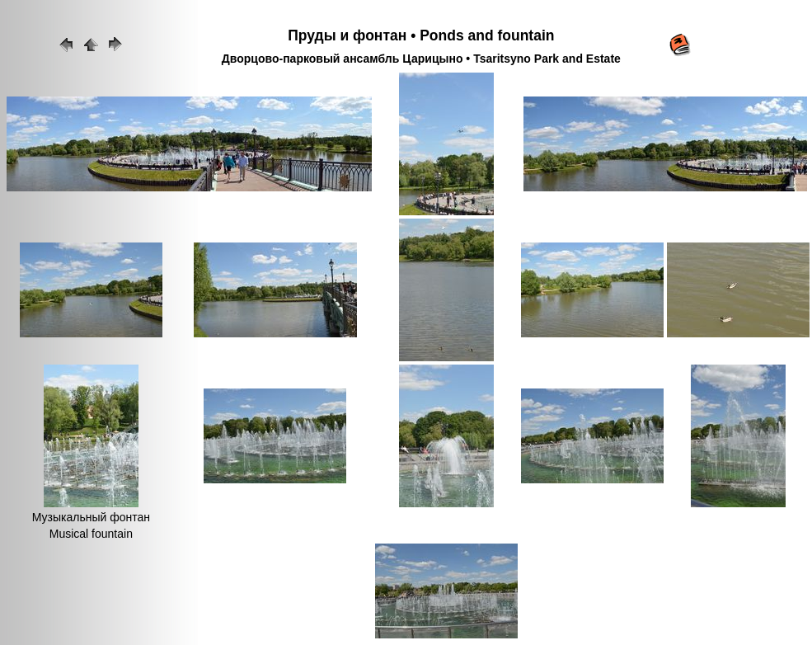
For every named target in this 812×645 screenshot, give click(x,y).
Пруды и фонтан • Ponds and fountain (421, 35)
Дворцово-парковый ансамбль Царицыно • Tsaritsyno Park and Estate (421, 59)
